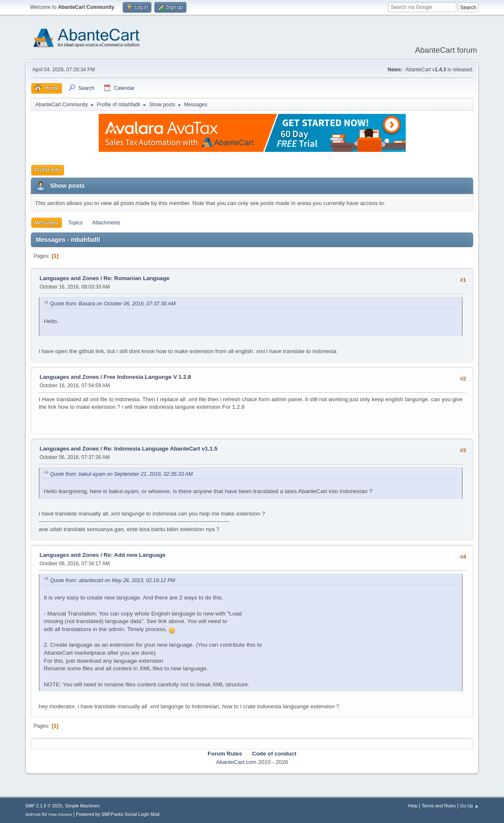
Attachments (106, 223)
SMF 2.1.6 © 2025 (44, 806)
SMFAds (33, 814)
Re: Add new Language (135, 555)
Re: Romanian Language (137, 278)
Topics (75, 223)
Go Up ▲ (469, 806)
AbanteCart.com (236, 762)
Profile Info (48, 170)
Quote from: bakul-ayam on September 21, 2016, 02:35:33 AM (121, 474)
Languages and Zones (69, 278)
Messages (47, 223)
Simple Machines (82, 806)
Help (413, 806)
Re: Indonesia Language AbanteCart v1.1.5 (161, 449)
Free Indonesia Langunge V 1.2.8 (147, 377)
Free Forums (60, 814)
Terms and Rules (439, 806)
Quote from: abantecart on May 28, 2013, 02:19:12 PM (113, 580)
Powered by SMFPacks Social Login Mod (118, 814)
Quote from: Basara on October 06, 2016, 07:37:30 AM (113, 304)
